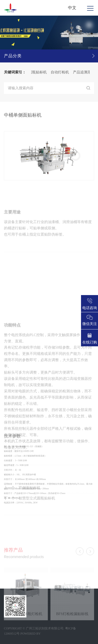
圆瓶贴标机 (39, 72)
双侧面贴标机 (30, 493)
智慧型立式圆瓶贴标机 (37, 503)
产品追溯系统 (85, 72)
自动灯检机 (61, 72)
